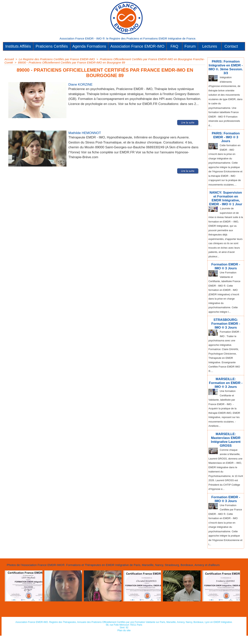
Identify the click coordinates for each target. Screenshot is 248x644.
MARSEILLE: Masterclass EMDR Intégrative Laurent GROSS (226, 441)
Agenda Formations (89, 46)
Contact (231, 46)
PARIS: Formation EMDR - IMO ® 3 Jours (226, 133)
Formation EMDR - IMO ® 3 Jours (226, 267)
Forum (190, 46)
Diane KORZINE (83, 84)
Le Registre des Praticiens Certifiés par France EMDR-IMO (57, 59)
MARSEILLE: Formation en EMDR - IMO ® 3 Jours (226, 381)
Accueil (9, 59)
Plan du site (124, 639)
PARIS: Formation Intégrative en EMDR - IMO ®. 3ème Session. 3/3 (226, 67)
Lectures (210, 46)
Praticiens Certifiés (52, 46)
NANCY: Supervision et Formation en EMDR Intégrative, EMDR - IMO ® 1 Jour (226, 200)
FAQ (174, 46)
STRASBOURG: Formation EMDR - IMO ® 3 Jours (226, 323)
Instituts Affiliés (18, 46)
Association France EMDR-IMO (137, 46)
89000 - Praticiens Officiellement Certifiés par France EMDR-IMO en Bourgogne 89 (72, 62)
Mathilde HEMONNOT (89, 133)
